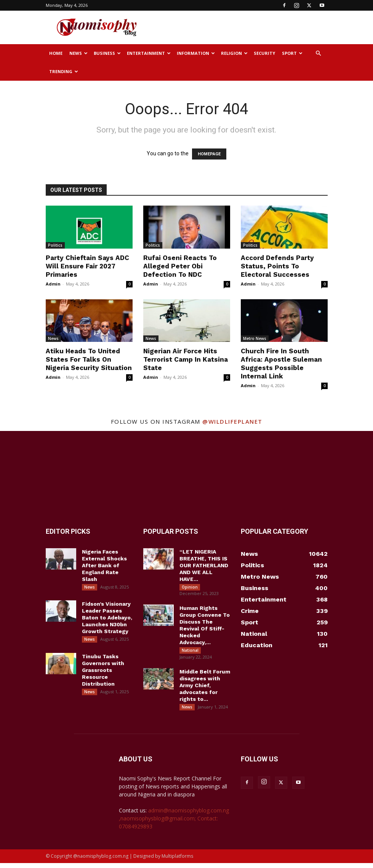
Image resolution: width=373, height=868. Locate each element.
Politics (55, 245)
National (190, 652)
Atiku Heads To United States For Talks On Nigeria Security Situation (89, 359)
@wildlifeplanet (232, 421)
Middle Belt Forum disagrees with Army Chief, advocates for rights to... (205, 689)
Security (264, 53)
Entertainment (149, 53)
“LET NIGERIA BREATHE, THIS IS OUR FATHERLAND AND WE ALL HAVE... (204, 565)
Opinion (190, 587)
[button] (319, 53)
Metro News (255, 338)
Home (56, 53)
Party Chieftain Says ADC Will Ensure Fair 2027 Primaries (87, 266)
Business (107, 53)
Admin (53, 284)
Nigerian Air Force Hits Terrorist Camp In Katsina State (186, 359)
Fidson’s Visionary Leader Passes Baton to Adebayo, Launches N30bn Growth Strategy (107, 619)
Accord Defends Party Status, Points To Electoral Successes (277, 266)
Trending (64, 71)
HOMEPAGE (209, 154)
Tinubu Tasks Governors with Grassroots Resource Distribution (103, 673)
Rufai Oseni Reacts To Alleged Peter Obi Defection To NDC (180, 266)
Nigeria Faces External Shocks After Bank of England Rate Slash (104, 565)
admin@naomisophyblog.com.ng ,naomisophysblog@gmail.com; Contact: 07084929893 (174, 823)
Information (196, 53)
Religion (234, 53)
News (78, 53)
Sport (292, 53)
